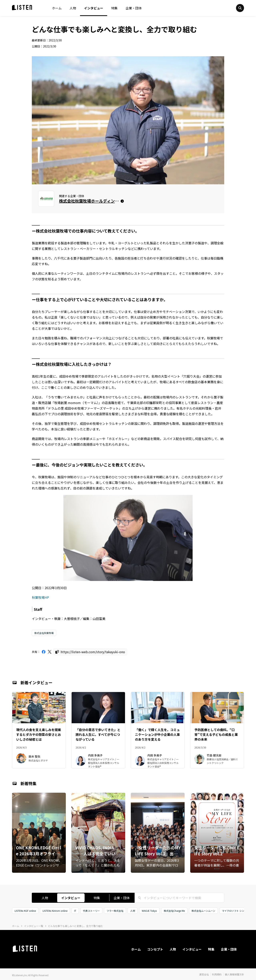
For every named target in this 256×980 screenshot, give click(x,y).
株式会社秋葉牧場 (44, 633)
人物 (73, 8)
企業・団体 (134, 8)
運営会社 (204, 974)
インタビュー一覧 (34, 926)
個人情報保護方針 (234, 974)
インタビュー (94, 8)
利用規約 (217, 974)
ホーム (57, 8)
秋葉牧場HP (40, 597)
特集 (114, 8)
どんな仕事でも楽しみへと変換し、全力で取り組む (75, 926)
